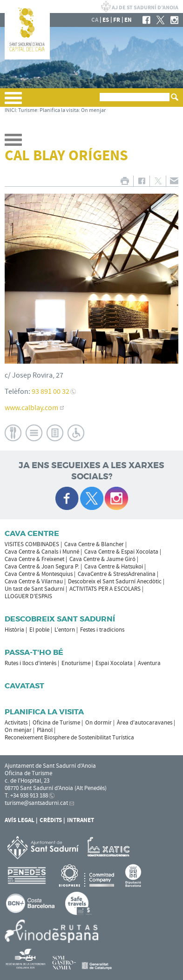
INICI (10, 110)
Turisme (28, 110)
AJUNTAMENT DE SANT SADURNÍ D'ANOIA (140, 7)
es (106, 20)
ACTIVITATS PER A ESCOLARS (105, 589)
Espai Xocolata (114, 663)
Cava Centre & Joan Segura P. (42, 567)
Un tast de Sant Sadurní (34, 589)
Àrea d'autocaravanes (145, 723)
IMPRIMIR (125, 181)
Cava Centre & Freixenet (34, 559)
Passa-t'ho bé (34, 652)
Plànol (45, 730)
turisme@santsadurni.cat (36, 803)
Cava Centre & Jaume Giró (102, 559)
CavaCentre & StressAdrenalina (117, 574)
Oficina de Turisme (56, 723)
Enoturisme (76, 663)
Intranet (81, 820)
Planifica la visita (59, 110)
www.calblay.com (31, 408)
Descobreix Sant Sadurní (60, 619)
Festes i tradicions (102, 630)
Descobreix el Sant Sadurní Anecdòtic (115, 581)
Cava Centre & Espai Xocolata (121, 552)
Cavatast (24, 686)
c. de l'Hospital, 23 (27, 781)
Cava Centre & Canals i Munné (42, 552)
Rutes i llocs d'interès (30, 663)
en (128, 20)
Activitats (16, 723)
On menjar (93, 110)
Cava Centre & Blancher (94, 544)
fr (117, 20)
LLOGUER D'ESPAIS (28, 596)
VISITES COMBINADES (32, 544)
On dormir (98, 723)
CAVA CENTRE (32, 533)
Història (14, 630)
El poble (39, 630)
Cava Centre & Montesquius (39, 574)
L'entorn (65, 630)
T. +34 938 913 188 (26, 796)
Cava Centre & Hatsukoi (114, 567)
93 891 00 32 (51, 392)
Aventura (149, 663)
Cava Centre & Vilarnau (34, 581)
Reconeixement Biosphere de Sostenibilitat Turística (69, 738)
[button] (13, 102)
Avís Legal (20, 820)
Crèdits (51, 820)
